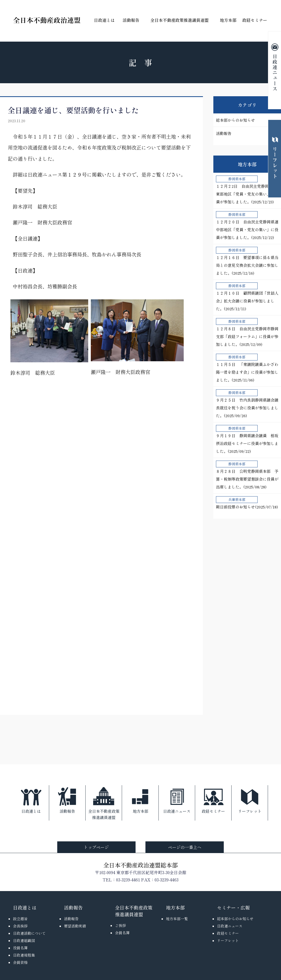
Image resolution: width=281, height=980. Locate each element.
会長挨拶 (20, 926)
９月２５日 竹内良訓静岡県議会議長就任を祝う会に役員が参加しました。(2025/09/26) (247, 404)
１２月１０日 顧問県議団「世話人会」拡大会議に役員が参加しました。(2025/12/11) (247, 297)
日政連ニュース (177, 800)
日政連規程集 (24, 955)
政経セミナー (255, 20)
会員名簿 (122, 933)
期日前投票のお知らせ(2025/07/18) (247, 503)
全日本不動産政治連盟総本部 (140, 865)
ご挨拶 (120, 925)
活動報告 (131, 20)
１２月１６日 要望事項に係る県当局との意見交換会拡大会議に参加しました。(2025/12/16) (247, 261)
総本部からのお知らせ (235, 120)
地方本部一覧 (177, 919)
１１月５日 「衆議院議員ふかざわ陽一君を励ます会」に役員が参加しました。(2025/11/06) (247, 368)
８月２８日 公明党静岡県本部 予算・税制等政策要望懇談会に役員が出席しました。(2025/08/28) (247, 475)
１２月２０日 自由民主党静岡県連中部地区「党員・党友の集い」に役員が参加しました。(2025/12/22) (247, 226)
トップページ (96, 847)
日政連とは (104, 20)
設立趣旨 (20, 919)
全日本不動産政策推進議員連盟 (180, 20)
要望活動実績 (75, 926)
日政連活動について (29, 933)
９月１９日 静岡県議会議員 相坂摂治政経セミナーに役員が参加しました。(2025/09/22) (247, 439)
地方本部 (228, 20)
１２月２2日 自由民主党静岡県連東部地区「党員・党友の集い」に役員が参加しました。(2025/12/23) (247, 190)
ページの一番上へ (185, 847)
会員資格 (20, 962)
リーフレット (250, 800)
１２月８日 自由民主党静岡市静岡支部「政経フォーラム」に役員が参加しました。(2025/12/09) (247, 333)
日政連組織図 (24, 940)
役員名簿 (20, 948)
